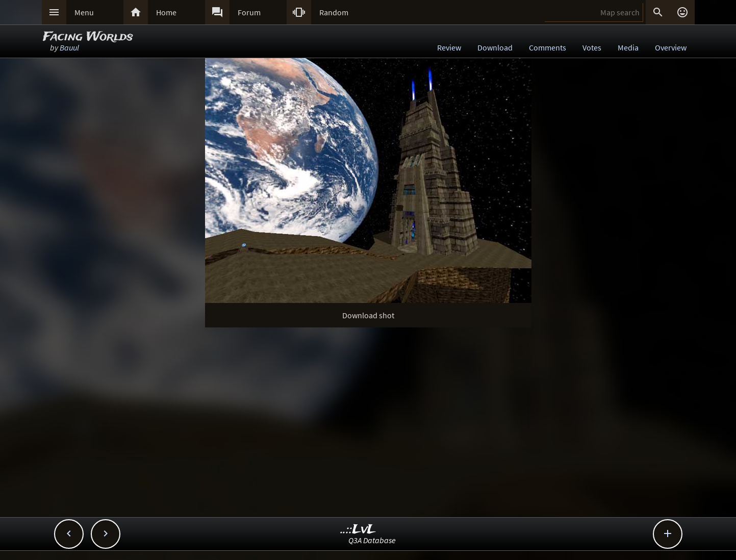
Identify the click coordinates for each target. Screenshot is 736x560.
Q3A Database (372, 540)
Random (334, 12)
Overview (671, 47)
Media (628, 47)
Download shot (368, 315)
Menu (84, 12)
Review (449, 47)
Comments (548, 47)
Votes (592, 47)
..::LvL (358, 530)
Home (166, 12)
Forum (249, 12)
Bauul (69, 47)
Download (495, 47)
